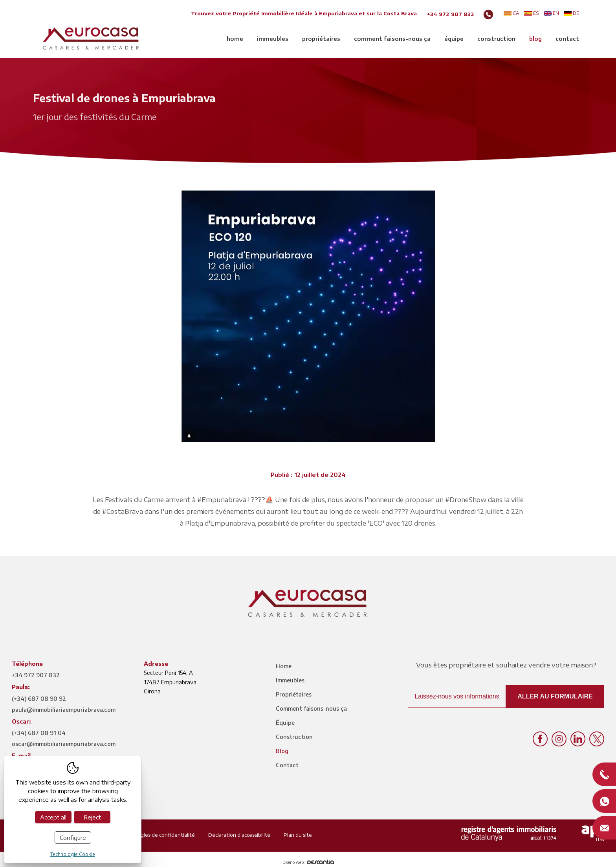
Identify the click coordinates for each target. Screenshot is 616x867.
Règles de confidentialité (164, 835)
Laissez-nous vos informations (457, 696)
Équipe (454, 39)
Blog (535, 39)
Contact (567, 39)
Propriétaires (321, 39)
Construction (496, 39)
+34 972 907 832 (451, 14)
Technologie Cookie (73, 854)
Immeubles (273, 39)
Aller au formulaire (555, 696)
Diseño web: (308, 862)
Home (235, 39)
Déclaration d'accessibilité (239, 835)
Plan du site (298, 835)
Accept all (53, 817)
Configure (73, 838)
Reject (92, 817)
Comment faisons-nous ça (392, 39)
